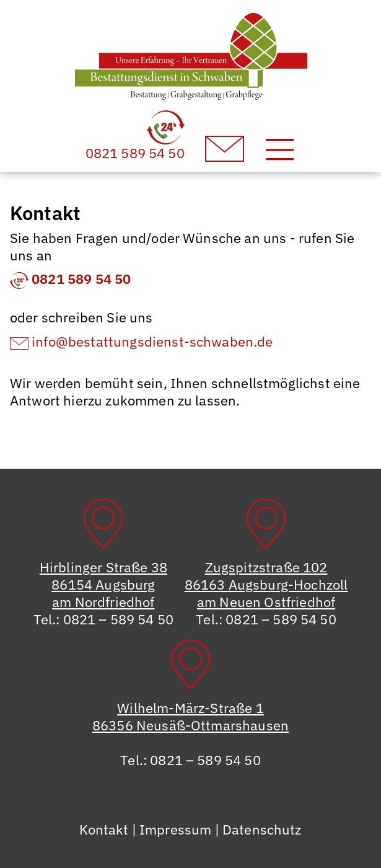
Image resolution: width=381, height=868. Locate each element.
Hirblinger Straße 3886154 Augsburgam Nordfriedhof (103, 584)
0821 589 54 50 (70, 279)
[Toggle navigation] (280, 149)
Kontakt (104, 829)
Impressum (175, 829)
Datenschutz (262, 829)
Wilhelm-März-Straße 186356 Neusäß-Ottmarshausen (190, 716)
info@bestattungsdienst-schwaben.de (142, 341)
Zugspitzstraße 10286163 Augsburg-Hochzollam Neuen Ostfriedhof (266, 584)
